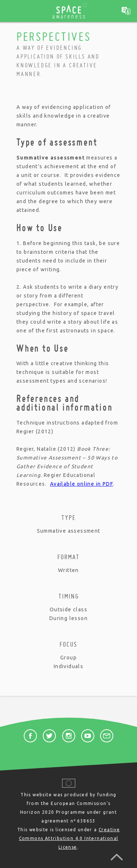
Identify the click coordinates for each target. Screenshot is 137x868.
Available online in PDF (81, 484)
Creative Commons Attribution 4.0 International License (70, 838)
